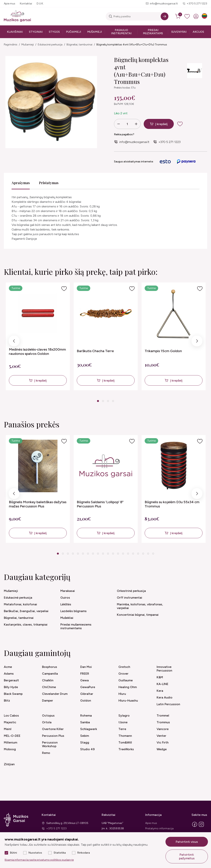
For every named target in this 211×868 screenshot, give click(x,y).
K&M (160, 677)
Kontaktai (26, 4)
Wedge (162, 749)
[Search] (165, 16)
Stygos (54, 32)
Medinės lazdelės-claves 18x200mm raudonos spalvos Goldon (37, 352)
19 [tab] (148, 554)
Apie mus (10, 4)
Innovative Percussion (164, 669)
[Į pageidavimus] (64, 289)
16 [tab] (133, 554)
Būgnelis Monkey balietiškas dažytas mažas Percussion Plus (38, 504)
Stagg (85, 742)
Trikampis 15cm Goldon (163, 351)
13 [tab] (118, 554)
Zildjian (9, 764)
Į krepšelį (161, 124)
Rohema (86, 716)
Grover (123, 674)
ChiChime (49, 687)
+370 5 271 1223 (197, 4)
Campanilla (50, 674)
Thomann (125, 736)
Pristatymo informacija (159, 828)
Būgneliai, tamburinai (79, 45)
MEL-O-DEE (12, 736)
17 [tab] (138, 554)
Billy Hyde (11, 687)
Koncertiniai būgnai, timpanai (138, 615)
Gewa (84, 680)
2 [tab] (103, 401)
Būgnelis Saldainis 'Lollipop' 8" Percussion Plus (100, 504)
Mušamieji (95, 32)
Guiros (65, 598)
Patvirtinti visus (187, 842)
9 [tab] (98, 554)
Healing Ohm (128, 687)
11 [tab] (108, 554)
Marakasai (68, 591)
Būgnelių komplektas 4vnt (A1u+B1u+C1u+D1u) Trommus (132, 45)
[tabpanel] (38, 336)
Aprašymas (21, 183)
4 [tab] (113, 401)
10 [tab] (103, 554)
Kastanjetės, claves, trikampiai (26, 624)
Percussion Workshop (50, 744)
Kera (160, 691)
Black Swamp (13, 694)
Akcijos (198, 32)
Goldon (86, 700)
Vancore (163, 729)
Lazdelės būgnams (73, 611)
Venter (161, 736)
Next (197, 342)
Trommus (163, 722)
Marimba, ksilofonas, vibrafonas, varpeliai (140, 606)
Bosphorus (50, 667)
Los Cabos (11, 716)
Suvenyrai (179, 32)
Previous (14, 342)
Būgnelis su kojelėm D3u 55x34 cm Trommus (172, 504)
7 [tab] (88, 554)
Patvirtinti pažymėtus (187, 856)
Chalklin (48, 680)
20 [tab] (153, 554)
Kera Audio (165, 697)
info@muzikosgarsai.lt (164, 4)
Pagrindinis (11, 45)
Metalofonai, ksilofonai (20, 604)
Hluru (122, 694)
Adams (9, 674)
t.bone (123, 722)
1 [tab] (98, 401)
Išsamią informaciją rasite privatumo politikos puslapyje (39, 860)
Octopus (48, 716)
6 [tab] (83, 554)
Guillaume (126, 680)
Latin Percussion (168, 704)
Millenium (11, 742)
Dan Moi (86, 667)
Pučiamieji (73, 32)
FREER (85, 674)
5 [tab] (78, 554)
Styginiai (36, 32)
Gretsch (124, 667)
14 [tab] (123, 554)
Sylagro (124, 716)
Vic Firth (163, 742)
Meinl (8, 729)
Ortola (47, 722)
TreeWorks (126, 749)
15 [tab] (128, 554)
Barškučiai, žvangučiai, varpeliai (26, 611)
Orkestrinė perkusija (131, 591)
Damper (48, 700)
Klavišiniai (15, 32)
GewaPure (88, 687)
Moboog (10, 749)
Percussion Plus (53, 736)
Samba (85, 722)
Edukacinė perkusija (50, 45)
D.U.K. (40, 4)
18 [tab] (143, 554)
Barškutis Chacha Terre (95, 351)
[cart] (178, 16)
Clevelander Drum (55, 694)
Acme (8, 667)
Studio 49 (87, 749)
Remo (46, 753)
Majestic (10, 722)
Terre (122, 729)
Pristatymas (49, 183)
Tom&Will (125, 742)
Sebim (85, 736)
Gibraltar (87, 694)
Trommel (163, 716)
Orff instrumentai (130, 598)
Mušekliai (67, 618)
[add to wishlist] (183, 124)
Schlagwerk (89, 729)
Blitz (7, 700)
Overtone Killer (53, 729)
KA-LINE (162, 684)
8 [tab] (93, 554)
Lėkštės (66, 604)
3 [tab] (108, 401)
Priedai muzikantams (153, 32)
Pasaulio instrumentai (121, 32)
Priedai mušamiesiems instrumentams (76, 626)
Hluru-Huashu (128, 700)
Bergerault (11, 680)
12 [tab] (113, 554)
